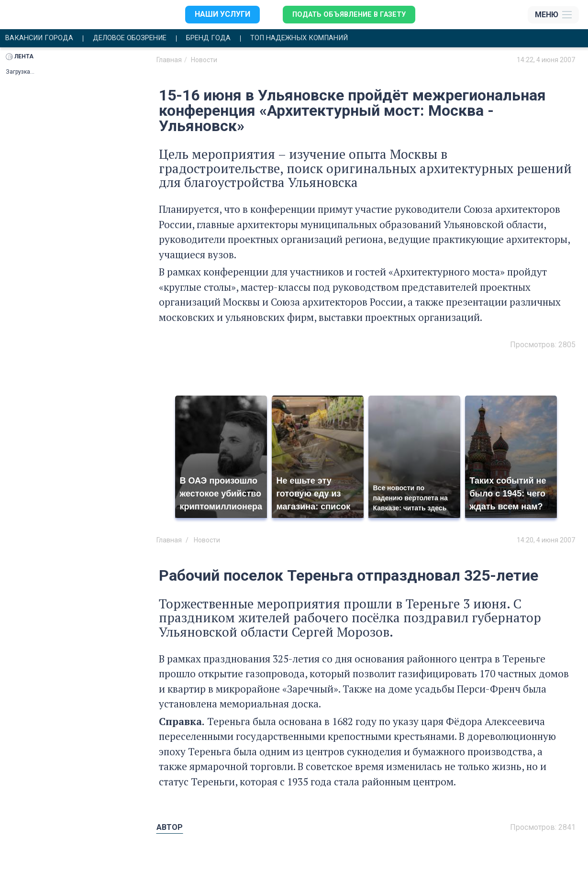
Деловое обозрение (140, 39)
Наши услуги (217, 15)
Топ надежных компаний (323, 39)
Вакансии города (42, 39)
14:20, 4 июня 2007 (546, 540)
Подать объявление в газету (347, 15)
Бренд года (225, 39)
